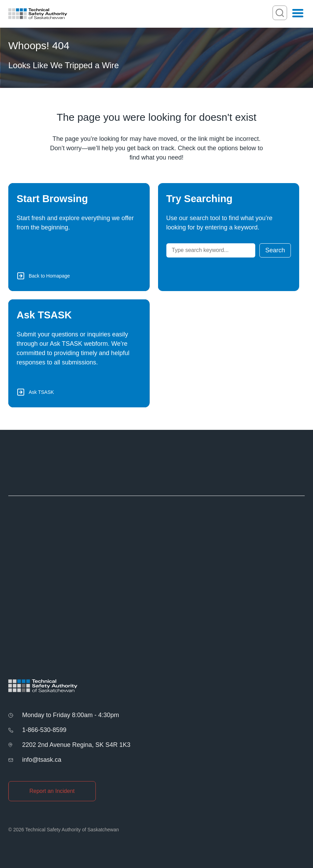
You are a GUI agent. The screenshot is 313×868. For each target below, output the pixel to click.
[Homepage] (38, 14)
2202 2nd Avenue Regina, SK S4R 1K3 (76, 745)
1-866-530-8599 (44, 730)
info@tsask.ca (42, 760)
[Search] (211, 250)
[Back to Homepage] (79, 237)
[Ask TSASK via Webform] (79, 353)
